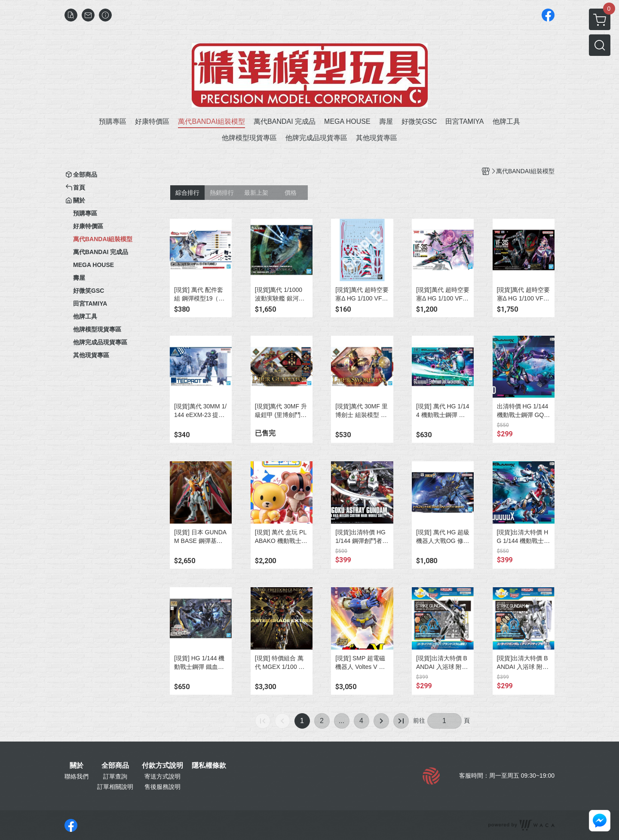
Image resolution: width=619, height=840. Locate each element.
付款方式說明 (162, 766)
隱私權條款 (209, 766)
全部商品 (115, 766)
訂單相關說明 (115, 787)
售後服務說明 (162, 787)
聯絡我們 (77, 776)
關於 (77, 766)
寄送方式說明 (162, 776)
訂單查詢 (115, 776)
